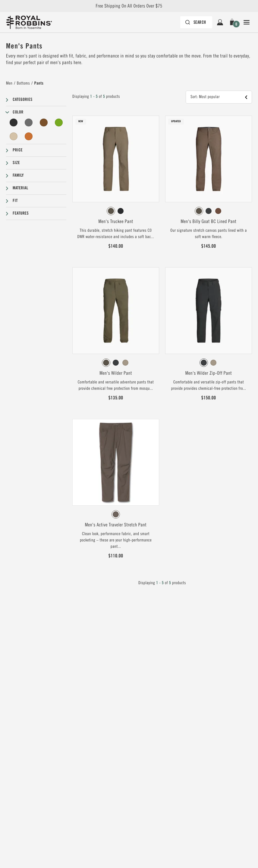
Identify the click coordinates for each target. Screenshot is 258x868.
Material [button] (20, 188)
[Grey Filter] (29, 122)
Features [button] (21, 213)
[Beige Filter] (14, 136)
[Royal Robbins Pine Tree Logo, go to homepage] (29, 22)
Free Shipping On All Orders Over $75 (129, 6)
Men (9, 83)
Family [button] (18, 175)
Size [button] (16, 163)
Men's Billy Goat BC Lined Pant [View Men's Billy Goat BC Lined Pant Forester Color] (209, 222)
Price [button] (18, 150)
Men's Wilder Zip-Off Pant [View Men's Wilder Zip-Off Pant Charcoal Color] (209, 373)
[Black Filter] (14, 122)
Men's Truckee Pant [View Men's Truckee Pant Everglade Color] (116, 222)
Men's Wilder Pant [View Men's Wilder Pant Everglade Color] (116, 373)
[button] (233, 22)
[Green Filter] (59, 122)
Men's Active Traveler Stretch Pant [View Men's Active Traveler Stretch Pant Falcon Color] (116, 525)
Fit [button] (15, 201)
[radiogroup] (116, 211)
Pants (39, 83)
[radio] (111, 211)
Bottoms (23, 83)
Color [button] (18, 112)
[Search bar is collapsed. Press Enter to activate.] (196, 22)
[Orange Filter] (29, 136)
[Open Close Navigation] (247, 22)
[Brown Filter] (44, 122)
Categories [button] (23, 100)
